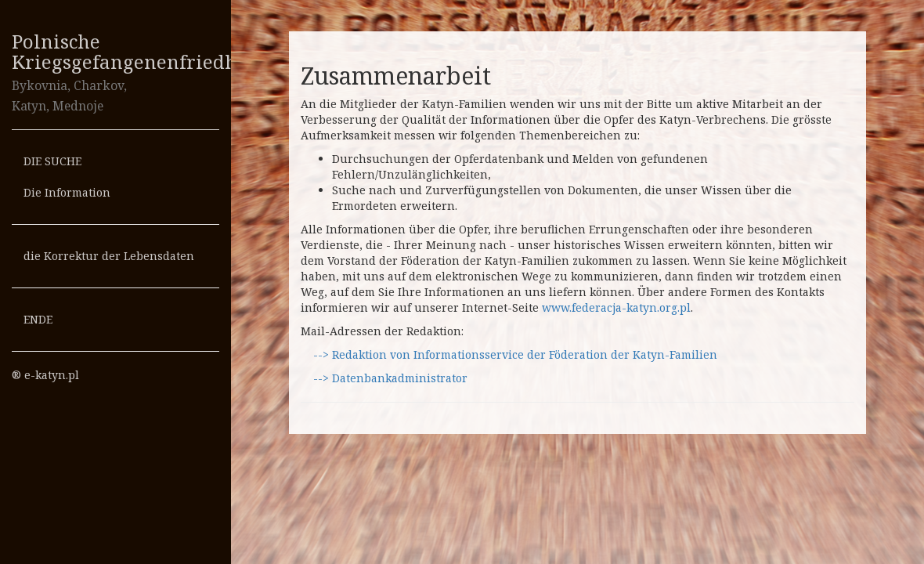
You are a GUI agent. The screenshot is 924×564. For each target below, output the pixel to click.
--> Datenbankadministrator (389, 378)
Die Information (67, 192)
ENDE (38, 319)
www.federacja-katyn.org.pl (616, 307)
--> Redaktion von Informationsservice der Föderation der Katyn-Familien (514, 354)
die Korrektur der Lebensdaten (109, 256)
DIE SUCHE (52, 161)
